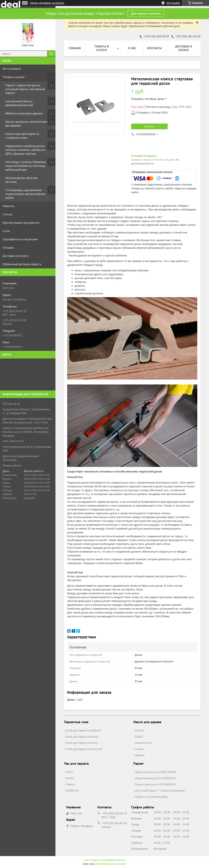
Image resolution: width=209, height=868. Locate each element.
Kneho (70, 778)
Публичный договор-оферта (22, 264)
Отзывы (8, 248)
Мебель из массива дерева (24, 113)
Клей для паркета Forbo (82, 743)
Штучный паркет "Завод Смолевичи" (160, 790)
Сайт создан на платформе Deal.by (105, 860)
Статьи (7, 214)
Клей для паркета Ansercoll (84, 749)
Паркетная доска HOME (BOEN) (155, 772)
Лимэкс (140, 755)
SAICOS (140, 730)
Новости (8, 206)
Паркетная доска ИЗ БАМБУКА (155, 784)
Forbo (69, 772)
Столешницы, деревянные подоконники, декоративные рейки (25, 194)
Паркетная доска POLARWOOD (155, 778)
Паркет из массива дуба (151, 797)
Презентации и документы (21, 223)
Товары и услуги (14, 77)
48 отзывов (173, 3)
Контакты (155, 48)
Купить (149, 126)
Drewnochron (144, 743)
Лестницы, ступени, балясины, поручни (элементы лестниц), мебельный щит (26, 166)
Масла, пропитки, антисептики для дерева (26, 124)
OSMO (139, 737)
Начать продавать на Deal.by (47, 3)
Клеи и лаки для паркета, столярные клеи (22, 136)
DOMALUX (72, 790)
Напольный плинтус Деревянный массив (19, 103)
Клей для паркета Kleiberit (83, 730)
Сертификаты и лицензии (20, 239)
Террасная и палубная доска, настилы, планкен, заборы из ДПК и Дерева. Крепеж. (25, 150)
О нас (6, 231)
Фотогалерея (12, 69)
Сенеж (139, 749)
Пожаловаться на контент (111, 864)
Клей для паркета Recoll (82, 737)
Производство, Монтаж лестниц (21, 180)
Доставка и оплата (146, 14)
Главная (75, 48)
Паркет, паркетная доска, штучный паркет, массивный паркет (25, 89)
